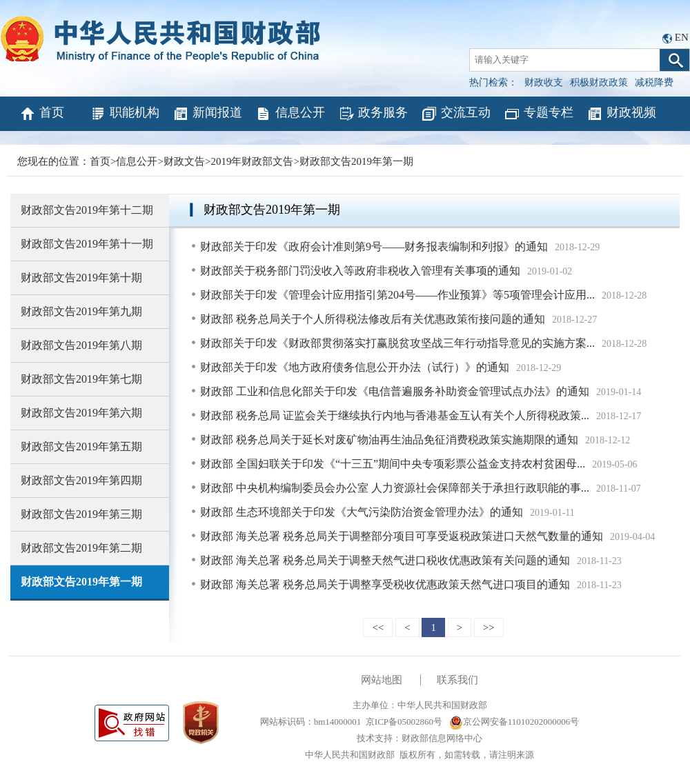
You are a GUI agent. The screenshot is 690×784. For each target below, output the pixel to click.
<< (378, 627)
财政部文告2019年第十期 (81, 278)
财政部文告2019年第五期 (81, 446)
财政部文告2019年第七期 (81, 379)
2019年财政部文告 (252, 161)
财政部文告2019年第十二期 (87, 210)
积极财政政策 (599, 82)
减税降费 (654, 82)
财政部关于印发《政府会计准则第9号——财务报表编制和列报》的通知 (374, 247)
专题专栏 (539, 114)
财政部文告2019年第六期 (81, 413)
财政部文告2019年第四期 (81, 480)
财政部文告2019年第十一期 (87, 244)
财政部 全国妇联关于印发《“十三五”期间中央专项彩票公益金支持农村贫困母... (393, 464)
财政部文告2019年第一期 (356, 161)
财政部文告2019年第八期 (81, 345)
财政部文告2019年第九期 (81, 311)
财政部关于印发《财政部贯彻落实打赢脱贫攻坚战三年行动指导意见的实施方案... (397, 343)
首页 (42, 114)
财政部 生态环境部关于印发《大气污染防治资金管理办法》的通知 (362, 512)
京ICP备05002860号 (404, 722)
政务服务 (373, 114)
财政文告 (184, 161)
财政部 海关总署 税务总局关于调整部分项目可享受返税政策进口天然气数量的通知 (402, 536)
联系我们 (457, 680)
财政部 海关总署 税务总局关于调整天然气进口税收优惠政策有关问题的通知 (385, 560)
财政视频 (621, 114)
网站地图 (382, 680)
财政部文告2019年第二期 (81, 548)
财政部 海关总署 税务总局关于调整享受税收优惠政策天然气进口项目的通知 (385, 584)
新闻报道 (207, 114)
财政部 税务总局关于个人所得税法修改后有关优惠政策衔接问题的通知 (373, 319)
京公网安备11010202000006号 (514, 722)
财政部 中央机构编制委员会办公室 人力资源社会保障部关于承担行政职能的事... (395, 488)
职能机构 (125, 114)
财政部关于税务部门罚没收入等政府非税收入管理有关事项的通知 (360, 271)
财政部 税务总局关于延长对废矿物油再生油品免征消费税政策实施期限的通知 (389, 440)
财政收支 (544, 82)
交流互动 (456, 114)
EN (682, 37)
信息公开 (290, 114)
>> (489, 627)
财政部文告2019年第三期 (81, 514)
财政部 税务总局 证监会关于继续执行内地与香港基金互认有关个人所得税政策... (395, 415)
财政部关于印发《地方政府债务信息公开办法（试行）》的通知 (355, 367)
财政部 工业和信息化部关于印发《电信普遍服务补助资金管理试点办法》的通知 (395, 391)
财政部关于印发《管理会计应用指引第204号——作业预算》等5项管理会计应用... (397, 295)
